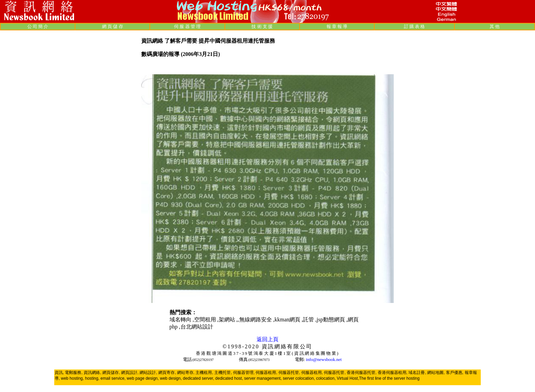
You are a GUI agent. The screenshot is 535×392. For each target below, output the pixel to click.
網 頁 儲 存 (113, 26)
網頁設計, (130, 373)
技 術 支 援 (262, 26)
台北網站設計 (197, 327)
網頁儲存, (111, 373)
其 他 (495, 26)
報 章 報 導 (337, 26)
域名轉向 (181, 320)
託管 (309, 320)
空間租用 (206, 320)
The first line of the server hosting (389, 378)
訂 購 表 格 (415, 26)
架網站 (228, 320)
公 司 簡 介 (38, 26)
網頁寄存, (167, 373)
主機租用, (204, 373)
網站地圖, (436, 373)
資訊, (59, 373)
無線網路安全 (256, 320)
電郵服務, (74, 373)
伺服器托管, (289, 373)
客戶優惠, (455, 373)
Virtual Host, (348, 378)
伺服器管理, (244, 373)
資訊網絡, (92, 373)
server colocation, (299, 378)
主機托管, (223, 373)
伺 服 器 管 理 (187, 26)
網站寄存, (186, 373)
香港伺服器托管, (362, 373)
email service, (113, 378)
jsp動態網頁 (331, 320)
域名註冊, (417, 373)
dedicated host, (229, 378)
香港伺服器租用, (393, 373)
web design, (171, 378)
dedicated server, (198, 378)
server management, (264, 378)
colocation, (326, 378)
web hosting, (72, 378)
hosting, (92, 378)
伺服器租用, (266, 373)
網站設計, (148, 373)
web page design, (143, 378)
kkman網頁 (288, 320)
